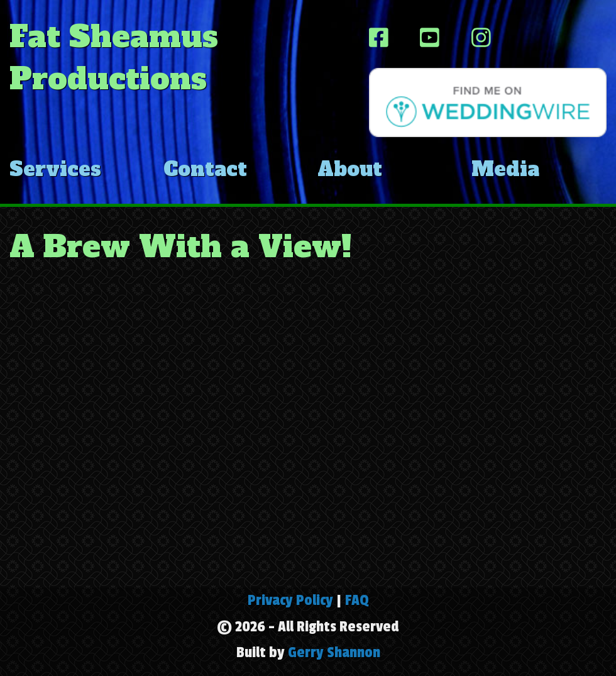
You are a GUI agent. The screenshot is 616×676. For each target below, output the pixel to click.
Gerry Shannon (334, 652)
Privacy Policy (290, 600)
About (350, 169)
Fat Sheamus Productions (114, 58)
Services (55, 169)
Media (505, 169)
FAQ (357, 600)
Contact (205, 169)
